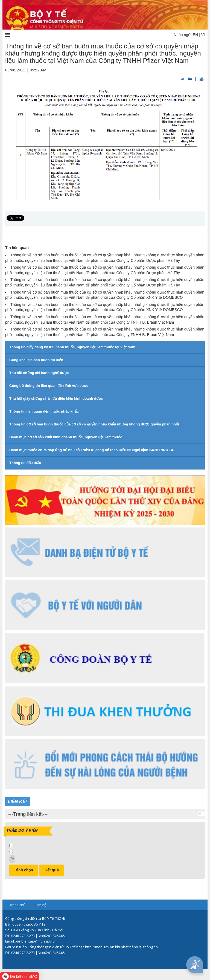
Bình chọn (24, 870)
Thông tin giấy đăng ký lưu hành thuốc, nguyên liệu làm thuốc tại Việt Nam (72, 347)
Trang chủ (17, 905)
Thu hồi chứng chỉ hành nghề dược (39, 373)
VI (203, 35)
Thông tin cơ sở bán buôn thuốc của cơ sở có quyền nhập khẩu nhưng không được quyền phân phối (94, 424)
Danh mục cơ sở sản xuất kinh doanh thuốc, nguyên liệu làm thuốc (66, 437)
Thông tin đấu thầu (25, 463)
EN (195, 35)
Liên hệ (40, 905)
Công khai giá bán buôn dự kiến (36, 360)
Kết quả (52, 870)
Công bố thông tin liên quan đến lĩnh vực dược (49, 386)
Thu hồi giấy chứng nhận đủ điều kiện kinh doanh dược (56, 398)
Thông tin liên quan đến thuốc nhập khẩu (44, 411)
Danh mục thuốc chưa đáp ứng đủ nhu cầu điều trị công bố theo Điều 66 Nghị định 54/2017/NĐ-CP (92, 450)
